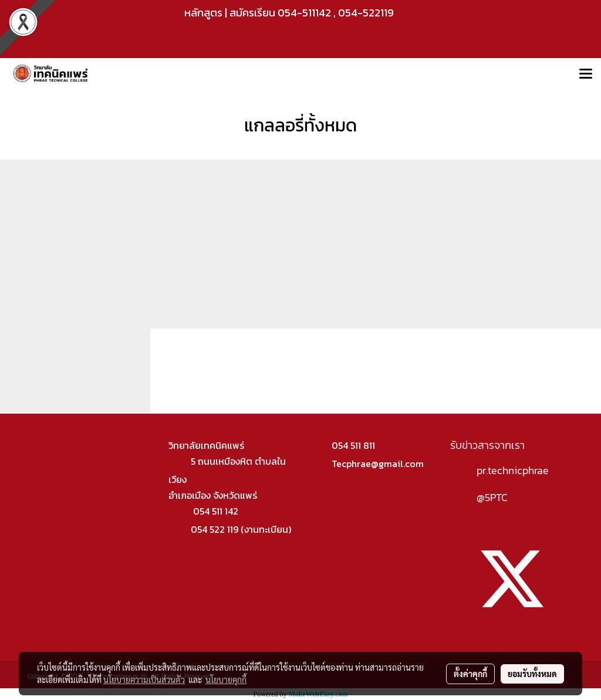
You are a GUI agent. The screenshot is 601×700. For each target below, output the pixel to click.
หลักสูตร (203, 13)
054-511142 (304, 13)
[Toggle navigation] (586, 75)
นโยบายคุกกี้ (226, 679)
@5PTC (492, 497)
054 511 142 (216, 511)
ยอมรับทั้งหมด (532, 674)
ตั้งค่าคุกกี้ (470, 674)
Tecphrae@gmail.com (378, 464)
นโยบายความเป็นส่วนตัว (144, 679)
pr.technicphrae (513, 470)
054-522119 (366, 13)
